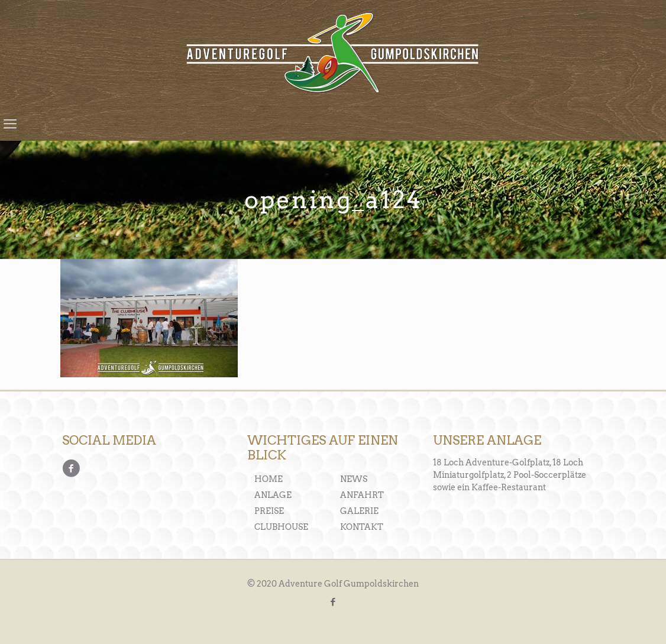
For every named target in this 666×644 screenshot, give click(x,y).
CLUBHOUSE (281, 527)
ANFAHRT (362, 495)
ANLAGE (273, 495)
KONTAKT (362, 527)
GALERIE (359, 511)
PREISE (269, 511)
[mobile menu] (10, 124)
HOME (269, 479)
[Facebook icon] (333, 602)
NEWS (354, 479)
